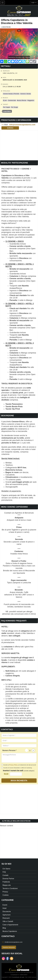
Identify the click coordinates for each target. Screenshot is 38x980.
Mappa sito (7, 885)
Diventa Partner (8, 879)
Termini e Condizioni (10, 888)
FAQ (4, 872)
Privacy (5, 892)
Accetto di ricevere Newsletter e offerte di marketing (17, 768)
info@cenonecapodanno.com (22, 125)
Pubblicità (6, 882)
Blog (4, 928)
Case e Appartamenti (10, 925)
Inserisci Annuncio (9, 947)
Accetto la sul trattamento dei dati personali (19, 765)
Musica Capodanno (10, 931)
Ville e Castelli (8, 921)
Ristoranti (6, 918)
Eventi (5, 905)
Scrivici (10, 128)
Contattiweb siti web (18, 977)
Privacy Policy (13, 765)
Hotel (5, 908)
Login (34, 2)
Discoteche (6, 27)
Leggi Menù (7, 111)
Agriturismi (6, 915)
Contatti (5, 875)
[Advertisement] (19, 145)
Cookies (6, 895)
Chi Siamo (6, 869)
